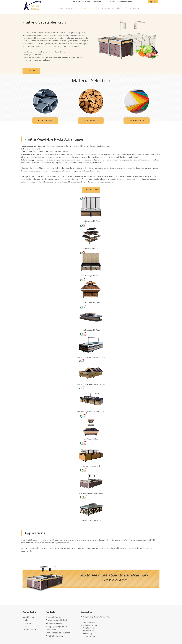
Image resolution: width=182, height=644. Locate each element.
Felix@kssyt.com (89, 636)
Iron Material (45, 121)
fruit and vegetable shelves (56, 57)
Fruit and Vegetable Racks (57, 620)
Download (27, 623)
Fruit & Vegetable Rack (91, 221)
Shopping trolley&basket (57, 627)
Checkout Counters (54, 617)
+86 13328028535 (94, 1)
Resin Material (136, 121)
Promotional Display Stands (58, 633)
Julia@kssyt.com (89, 631)
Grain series (51, 630)
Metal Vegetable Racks (91, 439)
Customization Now (91, 190)
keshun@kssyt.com (124, 1)
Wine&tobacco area (54, 636)
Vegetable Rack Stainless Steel (91, 521)
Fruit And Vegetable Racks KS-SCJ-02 (91, 384)
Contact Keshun (29, 630)
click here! (119, 580)
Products (26, 620)
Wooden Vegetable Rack (91, 466)
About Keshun (29, 617)
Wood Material (91, 121)
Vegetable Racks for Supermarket (91, 493)
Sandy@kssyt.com (90, 633)
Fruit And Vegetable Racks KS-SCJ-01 (91, 412)
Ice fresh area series (55, 623)
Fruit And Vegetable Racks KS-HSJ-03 (91, 357)
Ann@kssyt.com (89, 628)
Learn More (31, 71)
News (25, 627)
